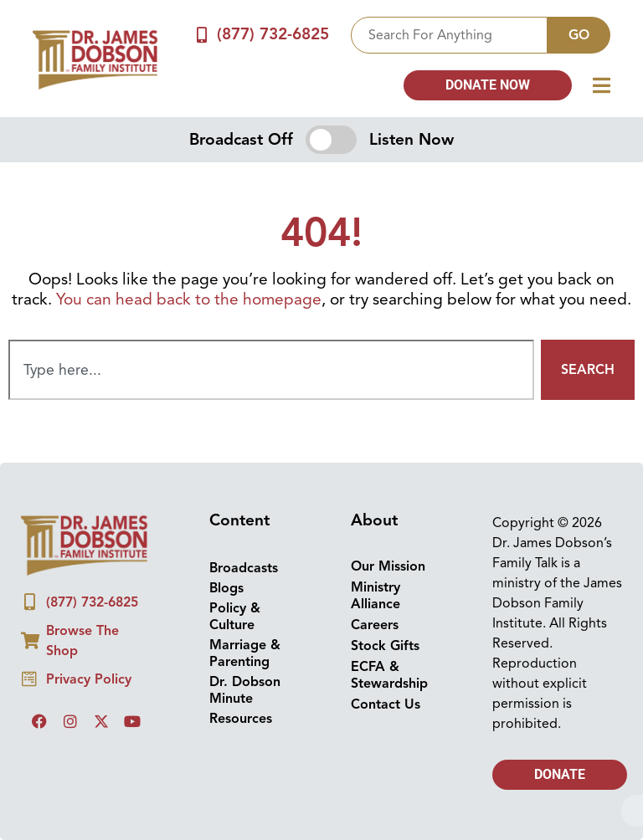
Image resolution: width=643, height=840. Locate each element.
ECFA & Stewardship (389, 675)
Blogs (226, 588)
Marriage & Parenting (245, 653)
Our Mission (388, 566)
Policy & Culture (235, 617)
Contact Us (386, 704)
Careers (375, 625)
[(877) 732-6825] (202, 35)
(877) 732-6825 (273, 34)
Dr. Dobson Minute (245, 690)
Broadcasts (244, 568)
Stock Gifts (385, 646)
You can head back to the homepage (189, 300)
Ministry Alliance (376, 596)
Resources (241, 719)
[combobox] (449, 35)
